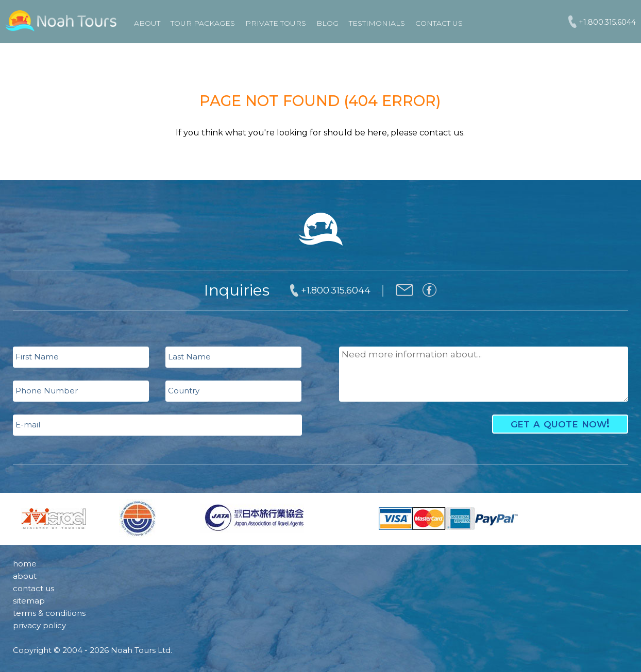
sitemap (29, 601)
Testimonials (377, 23)
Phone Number (47, 391)
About (147, 23)
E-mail (28, 425)
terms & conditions (49, 613)
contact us (33, 588)
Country (184, 391)
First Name (37, 357)
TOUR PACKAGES (203, 23)
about (25, 576)
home (25, 564)
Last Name (189, 357)
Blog (327, 23)
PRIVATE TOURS (276, 23)
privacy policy (39, 625)
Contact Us (439, 23)
